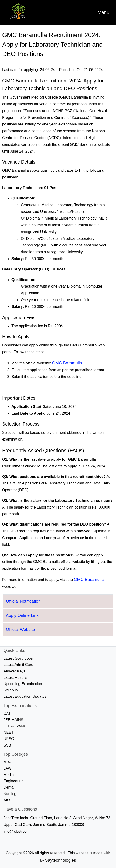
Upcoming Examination (23, 684)
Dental (9, 787)
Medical (10, 775)
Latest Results (15, 678)
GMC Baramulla (67, 363)
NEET (9, 732)
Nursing (10, 794)
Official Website (20, 630)
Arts (7, 800)
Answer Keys (14, 671)
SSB (7, 745)
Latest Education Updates (25, 696)
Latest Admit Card (18, 665)
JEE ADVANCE (16, 726)
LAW (7, 768)
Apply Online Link (22, 615)
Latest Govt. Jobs (18, 658)
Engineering (13, 781)
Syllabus (11, 690)
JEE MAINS (13, 720)
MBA (8, 762)
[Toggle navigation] (103, 12)
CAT (7, 713)
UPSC (9, 739)
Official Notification (23, 601)
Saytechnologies (61, 860)
